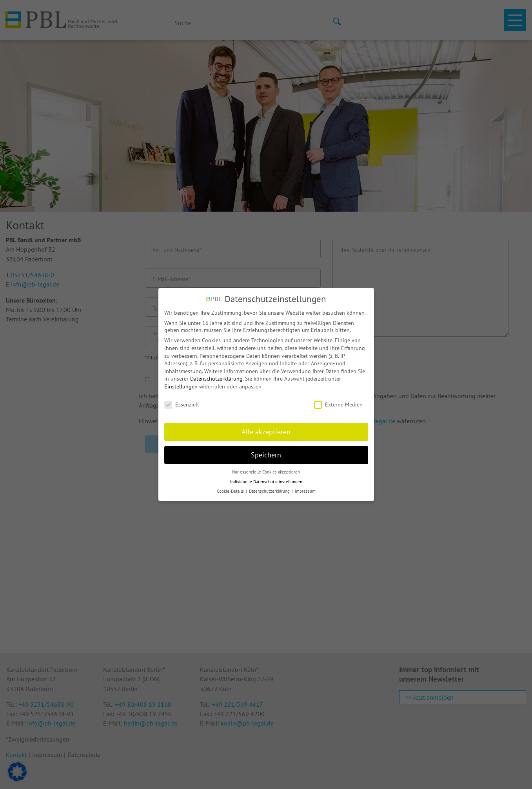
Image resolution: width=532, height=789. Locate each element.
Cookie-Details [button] (231, 491)
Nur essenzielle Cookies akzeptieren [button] (266, 472)
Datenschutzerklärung (216, 379)
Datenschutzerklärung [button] (270, 491)
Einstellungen (181, 386)
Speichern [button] (266, 455)
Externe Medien (338, 404)
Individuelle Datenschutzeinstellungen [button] (266, 482)
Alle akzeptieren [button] (266, 432)
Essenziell (182, 404)
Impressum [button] (305, 491)
